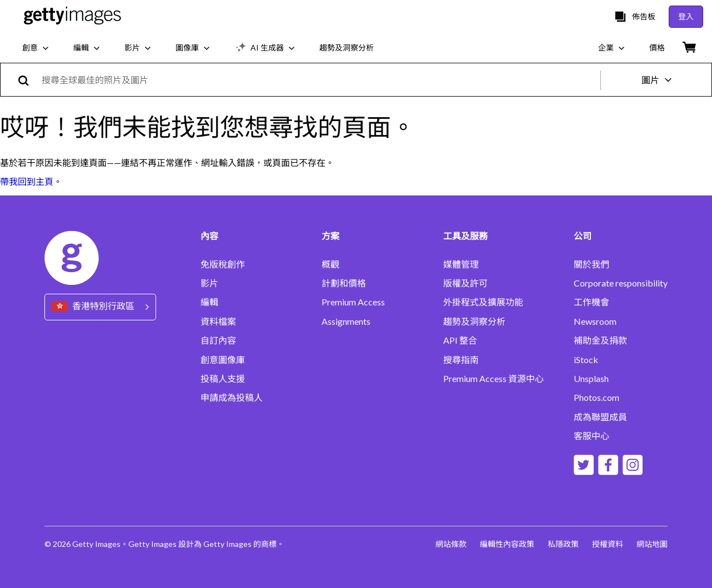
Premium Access (353, 302)
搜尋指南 (461, 360)
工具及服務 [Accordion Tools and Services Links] (465, 236)
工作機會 (591, 302)
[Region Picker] (100, 307)
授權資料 (608, 544)
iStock (586, 360)
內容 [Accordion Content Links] (209, 236)
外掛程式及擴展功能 (483, 302)
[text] (319, 80)
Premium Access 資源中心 (493, 379)
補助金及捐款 (600, 340)
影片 (209, 283)
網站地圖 (652, 544)
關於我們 (591, 264)
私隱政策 (563, 544)
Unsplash (591, 379)
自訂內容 (218, 340)
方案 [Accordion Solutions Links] (330, 236)
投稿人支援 (223, 379)
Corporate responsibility (621, 283)
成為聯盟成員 (600, 417)
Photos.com (596, 398)
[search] (28, 80)
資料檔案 (218, 321)
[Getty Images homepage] (72, 16)
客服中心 (591, 436)
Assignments (346, 321)
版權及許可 (465, 283)
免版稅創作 (223, 264)
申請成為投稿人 (232, 398)
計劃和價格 (344, 283)
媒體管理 (461, 264)
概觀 (330, 264)
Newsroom (595, 321)
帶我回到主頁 (27, 181)
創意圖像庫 (223, 360)
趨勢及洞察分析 (474, 321)
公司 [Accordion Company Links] (583, 236)
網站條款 (451, 544)
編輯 (209, 302)
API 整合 (460, 340)
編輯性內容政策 (507, 544)
